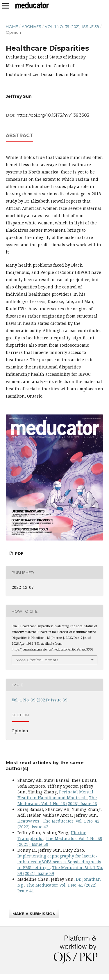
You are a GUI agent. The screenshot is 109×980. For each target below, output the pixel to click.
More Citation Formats (37, 660)
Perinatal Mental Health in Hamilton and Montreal (55, 795)
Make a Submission (34, 914)
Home (12, 26)
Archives (32, 26)
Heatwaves (29, 821)
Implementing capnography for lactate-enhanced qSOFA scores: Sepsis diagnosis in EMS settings (59, 862)
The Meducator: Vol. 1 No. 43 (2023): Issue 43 (57, 801)
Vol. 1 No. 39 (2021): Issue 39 (72, 26)
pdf (19, 553)
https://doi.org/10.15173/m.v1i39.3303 (53, 115)
